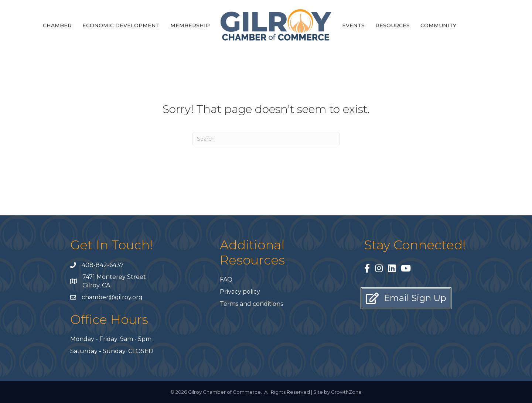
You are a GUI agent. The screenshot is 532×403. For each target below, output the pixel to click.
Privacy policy (240, 292)
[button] (406, 298)
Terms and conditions (251, 304)
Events (353, 25)
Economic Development (121, 25)
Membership (190, 25)
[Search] (266, 139)
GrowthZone (346, 392)
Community (438, 25)
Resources (393, 25)
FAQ (226, 279)
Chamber (57, 25)
